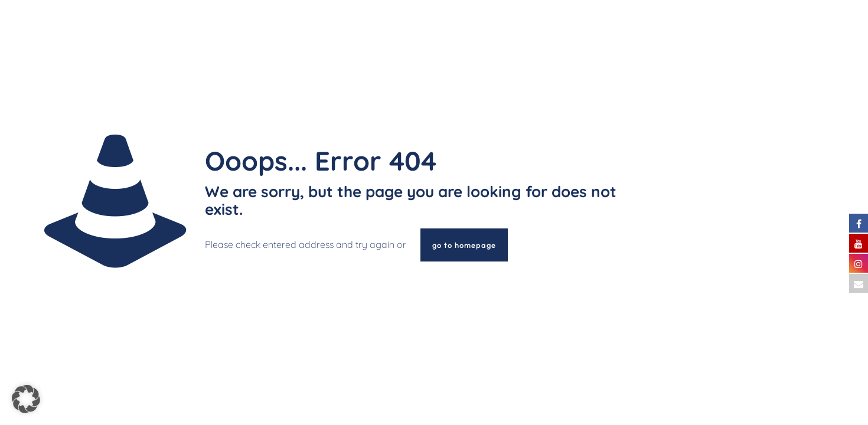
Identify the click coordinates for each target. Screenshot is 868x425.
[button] (26, 399)
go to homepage (464, 245)
